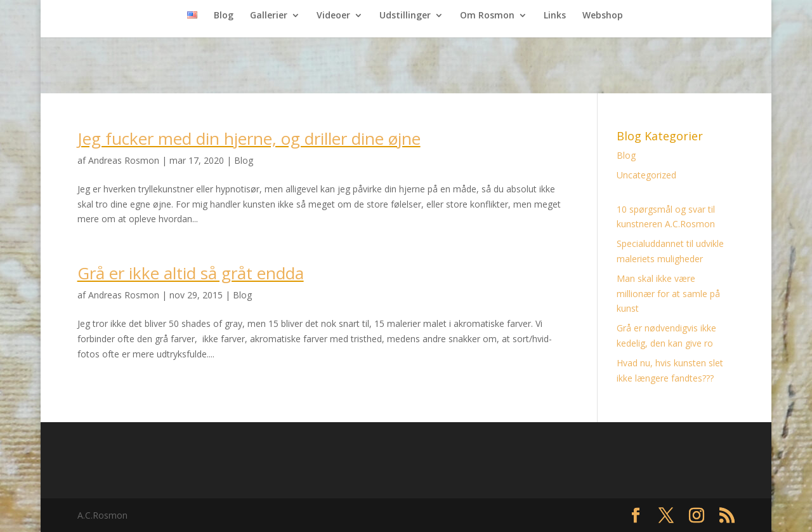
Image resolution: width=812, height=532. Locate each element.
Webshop (603, 16)
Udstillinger (405, 16)
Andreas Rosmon (124, 160)
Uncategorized (646, 175)
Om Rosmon (487, 16)
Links (555, 16)
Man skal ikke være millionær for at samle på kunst (668, 294)
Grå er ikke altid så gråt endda (191, 273)
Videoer (333, 16)
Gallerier (269, 16)
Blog (224, 16)
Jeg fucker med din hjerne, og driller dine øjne (249, 138)
